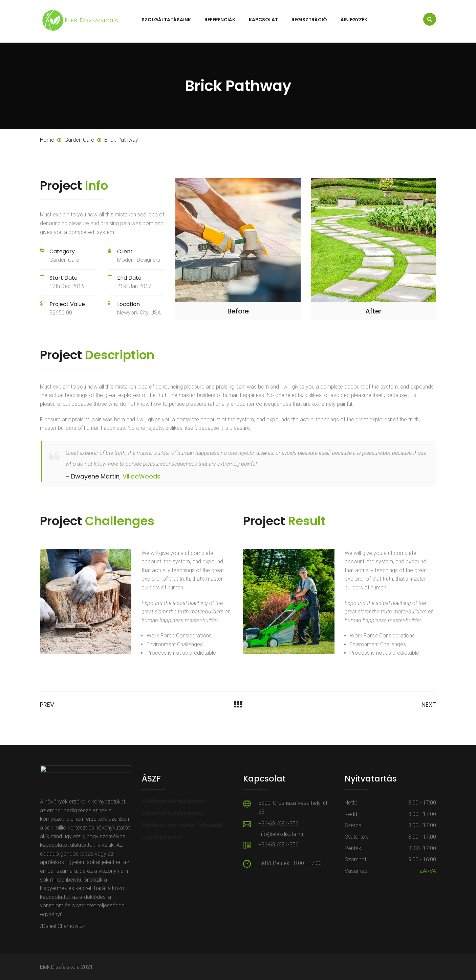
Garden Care (64, 260)
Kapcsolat (263, 20)
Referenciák (220, 20)
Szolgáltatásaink (166, 20)
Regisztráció (309, 20)
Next (429, 705)
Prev (47, 705)
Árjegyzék (354, 20)
